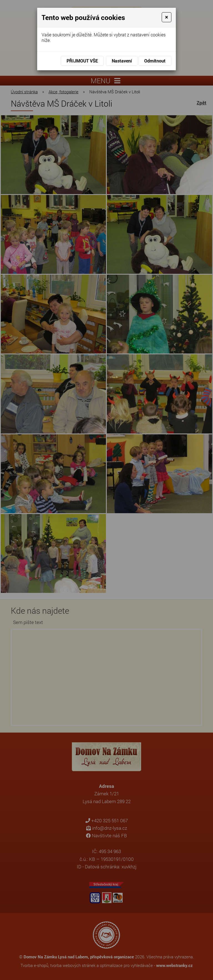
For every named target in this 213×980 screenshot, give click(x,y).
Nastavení (122, 61)
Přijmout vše (82, 61)
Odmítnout (155, 61)
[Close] (167, 17)
